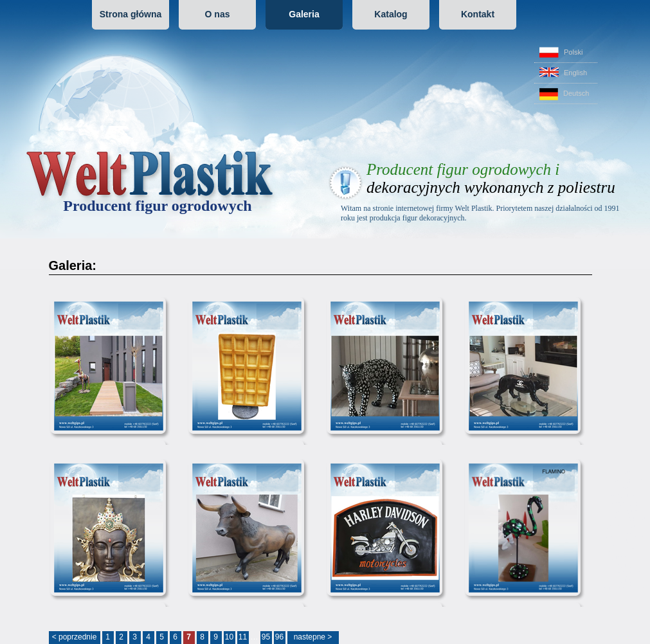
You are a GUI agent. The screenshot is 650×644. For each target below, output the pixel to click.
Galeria (304, 14)
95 (266, 637)
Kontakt (478, 14)
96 (279, 637)
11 (243, 637)
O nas (218, 14)
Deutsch (564, 94)
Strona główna (131, 14)
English (563, 72)
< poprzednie (75, 637)
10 (229, 637)
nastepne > (313, 637)
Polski (561, 52)
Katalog (391, 14)
